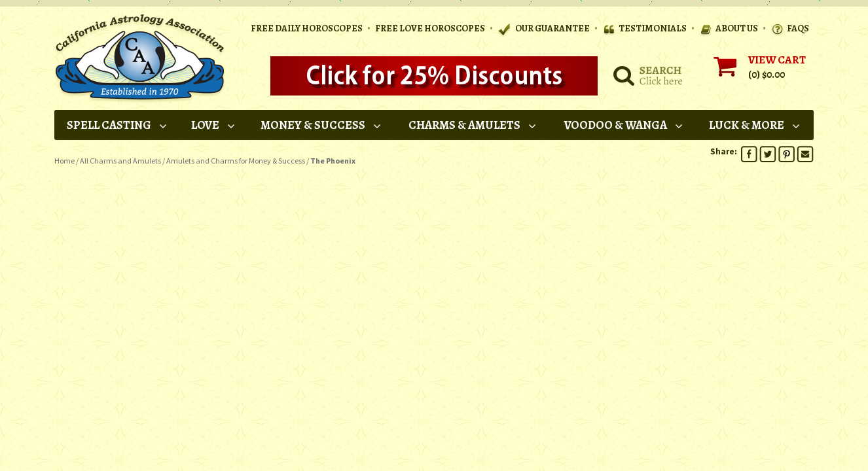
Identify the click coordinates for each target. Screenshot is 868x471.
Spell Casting (118, 125)
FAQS (790, 29)
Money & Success (321, 125)
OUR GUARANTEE (544, 29)
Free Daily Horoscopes (307, 28)
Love (214, 125)
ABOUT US (729, 29)
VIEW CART (777, 60)
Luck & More (755, 125)
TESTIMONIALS (644, 29)
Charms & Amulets (473, 125)
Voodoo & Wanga (624, 125)
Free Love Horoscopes (430, 28)
